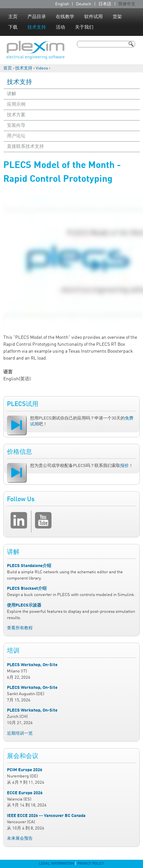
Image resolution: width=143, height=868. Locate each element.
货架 (117, 17)
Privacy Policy (91, 864)
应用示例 (16, 104)
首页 (8, 68)
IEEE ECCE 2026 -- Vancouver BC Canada (46, 816)
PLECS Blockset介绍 (27, 589)
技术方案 (16, 115)
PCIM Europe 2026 (25, 770)
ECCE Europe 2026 (25, 793)
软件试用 (93, 17)
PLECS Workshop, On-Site (32, 665)
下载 (13, 27)
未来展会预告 (20, 839)
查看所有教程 (20, 628)
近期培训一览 (20, 733)
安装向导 (16, 125)
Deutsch (84, 4)
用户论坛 (16, 136)
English (62, 4)
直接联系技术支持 (25, 147)
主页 (13, 17)
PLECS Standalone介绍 (29, 566)
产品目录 (37, 17)
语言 (8, 372)
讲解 (12, 94)
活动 (60, 27)
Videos (42, 68)
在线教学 (65, 17)
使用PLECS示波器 (24, 605)
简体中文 (127, 4)
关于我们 (84, 27)
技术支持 (37, 27)
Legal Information (56, 864)
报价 (125, 466)
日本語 (105, 4)
